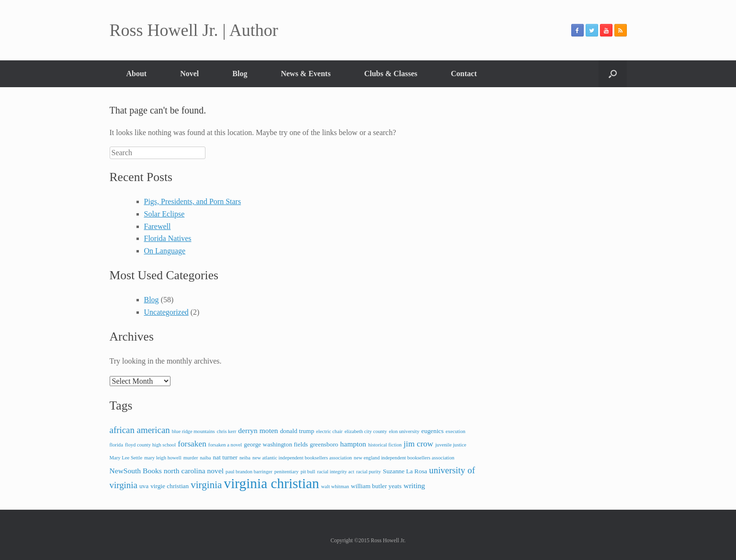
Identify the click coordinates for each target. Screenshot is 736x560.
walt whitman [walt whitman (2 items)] (335, 486)
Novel (189, 74)
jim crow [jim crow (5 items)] (419, 444)
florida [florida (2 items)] (116, 445)
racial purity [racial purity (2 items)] (369, 472)
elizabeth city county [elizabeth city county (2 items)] (366, 431)
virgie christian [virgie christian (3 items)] (170, 486)
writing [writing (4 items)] (414, 486)
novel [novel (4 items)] (216, 471)
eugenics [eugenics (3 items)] (433, 431)
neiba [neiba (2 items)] (245, 458)
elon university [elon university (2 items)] (404, 431)
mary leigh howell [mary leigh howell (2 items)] (163, 458)
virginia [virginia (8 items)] (206, 485)
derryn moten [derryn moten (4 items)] (258, 430)
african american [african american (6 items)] (140, 430)
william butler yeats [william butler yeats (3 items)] (376, 486)
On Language (165, 251)
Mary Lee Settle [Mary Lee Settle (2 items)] (126, 458)
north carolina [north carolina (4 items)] (185, 471)
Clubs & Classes (391, 74)
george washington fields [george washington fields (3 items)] (276, 444)
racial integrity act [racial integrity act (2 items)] (336, 472)
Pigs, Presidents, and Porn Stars (193, 201)
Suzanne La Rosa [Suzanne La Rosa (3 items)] (405, 471)
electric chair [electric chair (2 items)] (329, 431)
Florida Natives (168, 238)
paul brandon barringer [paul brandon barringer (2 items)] (249, 472)
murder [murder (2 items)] (191, 458)
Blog (240, 74)
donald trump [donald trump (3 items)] (297, 431)
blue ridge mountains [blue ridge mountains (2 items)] (193, 431)
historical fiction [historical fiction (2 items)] (385, 445)
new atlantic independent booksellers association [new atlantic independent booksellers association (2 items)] (302, 458)
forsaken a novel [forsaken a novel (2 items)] (225, 445)
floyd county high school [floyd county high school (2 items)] (150, 445)
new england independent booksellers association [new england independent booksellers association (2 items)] (404, 458)
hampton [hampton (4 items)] (353, 444)
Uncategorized (166, 312)
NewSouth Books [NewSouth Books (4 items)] (136, 471)
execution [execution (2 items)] (455, 431)
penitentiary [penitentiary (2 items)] (287, 472)
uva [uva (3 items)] (144, 486)
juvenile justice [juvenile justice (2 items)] (451, 445)
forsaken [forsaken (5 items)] (192, 444)
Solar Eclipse (164, 214)
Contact (464, 74)
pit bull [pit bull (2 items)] (308, 472)
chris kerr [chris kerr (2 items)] (227, 431)
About (137, 74)
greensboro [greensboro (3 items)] (324, 444)
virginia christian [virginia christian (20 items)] (271, 483)
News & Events (306, 74)
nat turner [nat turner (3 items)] (225, 457)
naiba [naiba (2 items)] (205, 458)
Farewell (158, 226)
